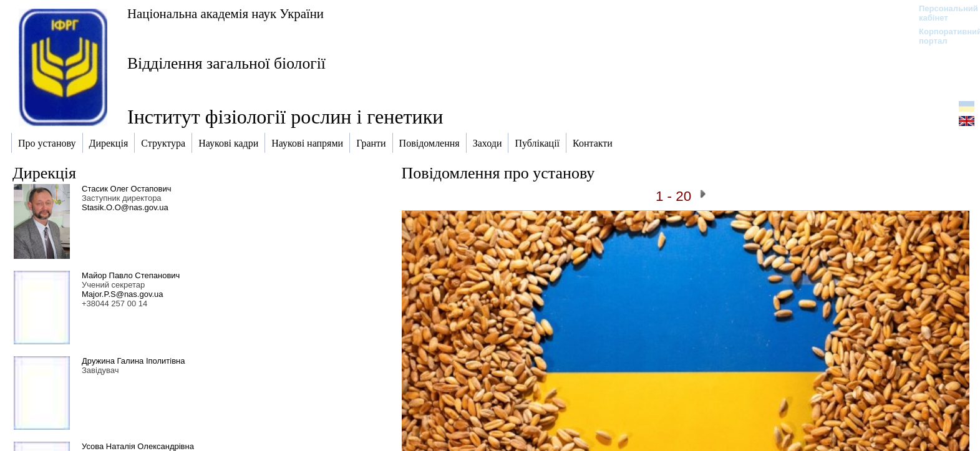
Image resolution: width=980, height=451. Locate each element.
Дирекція (44, 173)
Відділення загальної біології (226, 63)
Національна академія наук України (226, 13)
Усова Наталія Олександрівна (138, 446)
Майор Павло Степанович (131, 275)
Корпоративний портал (942, 36)
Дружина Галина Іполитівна (133, 361)
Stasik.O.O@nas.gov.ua (125, 207)
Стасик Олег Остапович (126, 189)
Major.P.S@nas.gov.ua (123, 294)
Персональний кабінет (942, 13)
